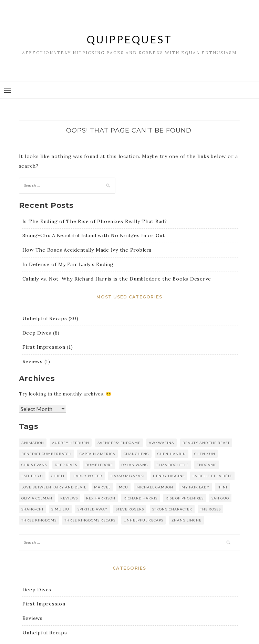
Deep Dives (37, 333)
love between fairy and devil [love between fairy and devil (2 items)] (54, 487)
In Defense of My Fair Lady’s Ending (68, 264)
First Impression (44, 347)
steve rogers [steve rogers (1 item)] (130, 509)
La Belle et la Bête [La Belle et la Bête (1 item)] (212, 476)
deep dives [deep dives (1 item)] (66, 465)
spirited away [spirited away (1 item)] (92, 509)
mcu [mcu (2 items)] (123, 487)
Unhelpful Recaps (45, 318)
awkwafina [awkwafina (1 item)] (162, 443)
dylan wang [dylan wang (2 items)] (135, 465)
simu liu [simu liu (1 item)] (60, 509)
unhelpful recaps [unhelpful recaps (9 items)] (143, 520)
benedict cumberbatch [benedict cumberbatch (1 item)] (46, 454)
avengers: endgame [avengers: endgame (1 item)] (119, 443)
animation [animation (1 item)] (33, 443)
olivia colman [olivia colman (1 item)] (37, 498)
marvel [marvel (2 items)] (102, 487)
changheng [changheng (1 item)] (136, 454)
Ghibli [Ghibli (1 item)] (58, 476)
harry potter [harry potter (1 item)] (87, 476)
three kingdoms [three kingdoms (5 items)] (39, 520)
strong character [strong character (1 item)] (172, 509)
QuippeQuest (129, 39)
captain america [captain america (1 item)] (97, 454)
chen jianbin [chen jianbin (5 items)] (172, 454)
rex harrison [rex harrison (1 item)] (101, 498)
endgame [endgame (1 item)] (207, 465)
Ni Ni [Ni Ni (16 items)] (222, 487)
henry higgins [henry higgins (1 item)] (169, 476)
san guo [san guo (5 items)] (220, 498)
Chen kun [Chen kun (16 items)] (205, 454)
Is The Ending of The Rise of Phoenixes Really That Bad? (95, 221)
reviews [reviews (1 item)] (69, 498)
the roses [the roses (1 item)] (210, 509)
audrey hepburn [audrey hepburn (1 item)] (71, 443)
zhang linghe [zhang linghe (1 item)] (187, 520)
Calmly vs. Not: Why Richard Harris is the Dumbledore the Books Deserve (117, 279)
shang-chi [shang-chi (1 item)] (32, 509)
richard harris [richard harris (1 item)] (141, 498)
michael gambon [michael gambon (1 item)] (155, 487)
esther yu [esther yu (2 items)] (32, 476)
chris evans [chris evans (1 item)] (34, 465)
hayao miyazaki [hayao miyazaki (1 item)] (128, 476)
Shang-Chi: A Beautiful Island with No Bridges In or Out (94, 235)
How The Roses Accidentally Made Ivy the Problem (87, 250)
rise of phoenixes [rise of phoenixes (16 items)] (185, 498)
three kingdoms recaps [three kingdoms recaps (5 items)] (90, 520)
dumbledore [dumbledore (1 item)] (99, 465)
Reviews (33, 361)
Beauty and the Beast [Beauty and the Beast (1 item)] (206, 443)
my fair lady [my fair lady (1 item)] (195, 487)
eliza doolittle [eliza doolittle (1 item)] (173, 465)
